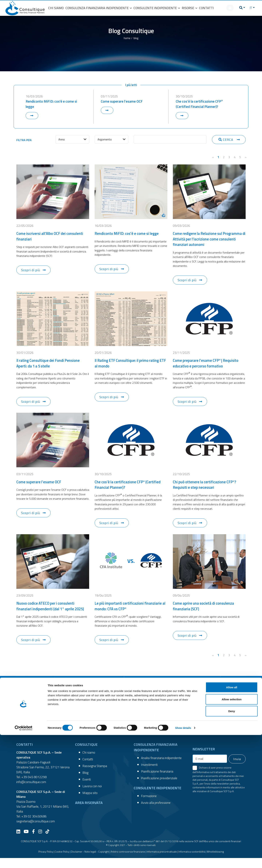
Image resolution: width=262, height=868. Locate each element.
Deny (232, 844)
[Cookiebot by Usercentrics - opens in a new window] (24, 861)
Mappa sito (90, 803)
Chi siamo (89, 762)
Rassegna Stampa (95, 776)
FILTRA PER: (24, 142)
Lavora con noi (92, 796)
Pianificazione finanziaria (157, 781)
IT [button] (250, 8)
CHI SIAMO (56, 8)
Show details (191, 861)
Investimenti (149, 775)
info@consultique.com (31, 792)
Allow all (232, 820)
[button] (239, 8)
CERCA (226, 142)
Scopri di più (31, 273)
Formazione (149, 806)
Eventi (87, 789)
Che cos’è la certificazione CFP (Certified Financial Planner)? (201, 106)
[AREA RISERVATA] (227, 8)
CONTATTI (206, 8)
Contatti (88, 769)
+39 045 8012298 (34, 787)
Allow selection (232, 832)
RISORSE (189, 8)
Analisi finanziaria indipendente (161, 768)
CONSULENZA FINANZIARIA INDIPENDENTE (99, 8)
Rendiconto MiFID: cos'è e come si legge (53, 106)
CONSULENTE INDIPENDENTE (157, 8)
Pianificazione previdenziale (159, 788)
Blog (85, 783)
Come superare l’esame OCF (123, 103)
